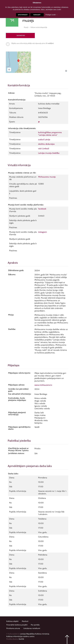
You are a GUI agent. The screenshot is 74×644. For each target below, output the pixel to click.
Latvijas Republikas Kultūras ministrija (35, 634)
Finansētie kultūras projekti (17, 625)
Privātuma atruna (13, 628)
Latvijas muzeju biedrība (49, 153)
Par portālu (35, 625)
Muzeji (26, 27)
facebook (42, 209)
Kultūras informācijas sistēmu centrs (20, 636)
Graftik (21, 639)
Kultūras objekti (12, 621)
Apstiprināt (23, 15)
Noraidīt (37, 15)
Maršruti (25, 621)
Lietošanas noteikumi (32, 628)
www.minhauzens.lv (43, 385)
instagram (42, 232)
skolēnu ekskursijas (46, 144)
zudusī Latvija (44, 139)
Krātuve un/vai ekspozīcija (39, 27)
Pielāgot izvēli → (52, 15)
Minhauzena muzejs (47, 177)
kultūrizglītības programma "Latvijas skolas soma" (50, 134)
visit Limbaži (44, 148)
